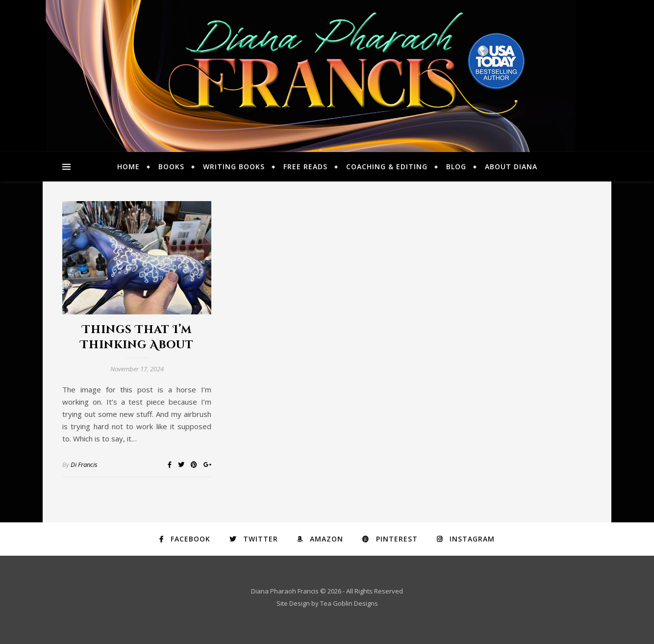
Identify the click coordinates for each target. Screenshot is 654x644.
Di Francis (84, 464)
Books (171, 167)
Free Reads (305, 167)
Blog (456, 167)
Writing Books (234, 167)
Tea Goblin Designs (349, 603)
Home (128, 167)
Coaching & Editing (387, 167)
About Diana (511, 167)
